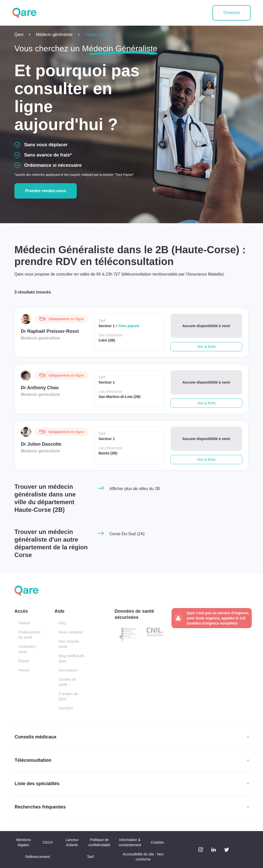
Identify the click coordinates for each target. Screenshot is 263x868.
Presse (24, 670)
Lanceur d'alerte (72, 842)
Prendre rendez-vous (46, 191)
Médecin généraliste (54, 35)
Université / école (27, 649)
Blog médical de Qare (71, 658)
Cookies (157, 842)
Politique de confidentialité (99, 842)
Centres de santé (67, 682)
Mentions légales (24, 842)
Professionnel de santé (29, 635)
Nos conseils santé (69, 644)
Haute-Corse (97, 35)
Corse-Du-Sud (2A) (127, 534)
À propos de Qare (68, 696)
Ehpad (24, 661)
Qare (19, 35)
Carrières (66, 708)
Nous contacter (71, 632)
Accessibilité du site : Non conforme (143, 857)
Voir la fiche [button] (206, 347)
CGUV (48, 842)
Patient (24, 623)
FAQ (62, 623)
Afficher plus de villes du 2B (135, 489)
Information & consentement (130, 842)
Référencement (38, 857)
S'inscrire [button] (232, 13)
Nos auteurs (68, 670)
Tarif (90, 857)
